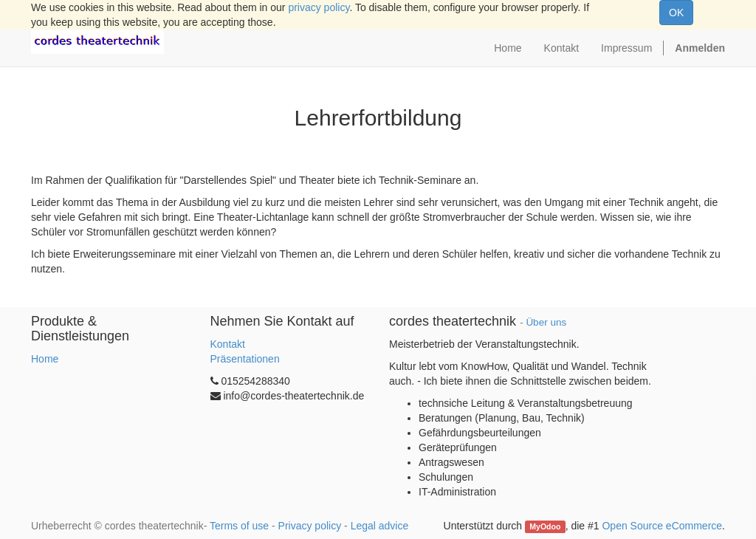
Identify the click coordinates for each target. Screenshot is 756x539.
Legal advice (380, 526)
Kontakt (228, 344)
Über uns (546, 322)
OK (676, 13)
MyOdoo (545, 526)
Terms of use (239, 526)
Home (45, 359)
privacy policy (319, 7)
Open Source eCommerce (662, 526)
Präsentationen (245, 359)
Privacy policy (310, 526)
